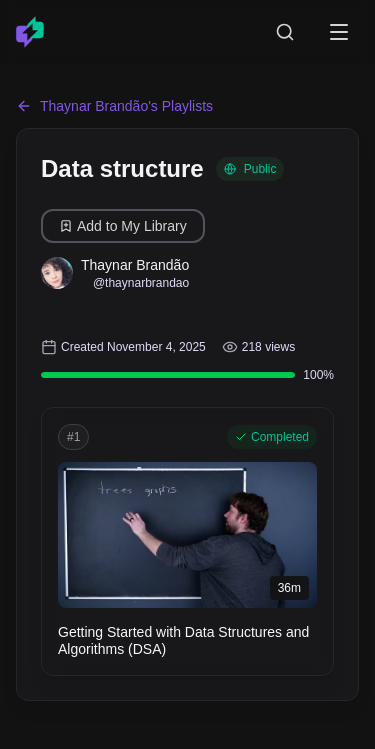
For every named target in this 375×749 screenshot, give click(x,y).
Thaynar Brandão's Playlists (114, 106)
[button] (187, 541)
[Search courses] (285, 32)
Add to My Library (123, 226)
